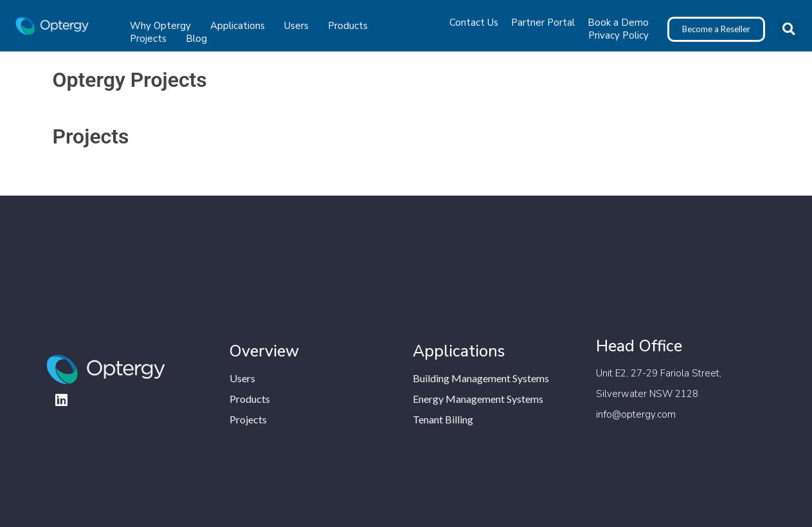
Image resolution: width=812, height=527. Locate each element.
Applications (241, 26)
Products (351, 26)
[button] (789, 29)
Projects (151, 39)
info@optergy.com (636, 414)
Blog (196, 39)
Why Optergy (164, 26)
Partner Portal (543, 23)
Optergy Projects (130, 80)
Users (300, 26)
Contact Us (474, 23)
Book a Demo (618, 23)
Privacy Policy (618, 35)
